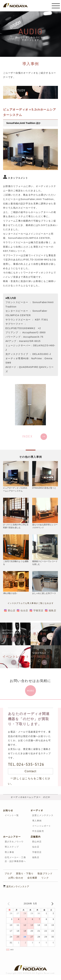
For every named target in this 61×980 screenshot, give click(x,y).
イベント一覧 (12, 815)
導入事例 (37, 821)
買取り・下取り (25, 874)
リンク (45, 878)
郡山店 (12, 611)
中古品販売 (38, 831)
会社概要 (32, 878)
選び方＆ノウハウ (14, 842)
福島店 (52, 611)
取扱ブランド (45, 874)
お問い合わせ (16, 878)
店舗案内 (36, 837)
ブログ (8, 874)
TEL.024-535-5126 (26, 764)
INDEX (27, 436)
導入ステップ (12, 847)
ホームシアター (12, 837)
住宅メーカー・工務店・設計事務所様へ (15, 859)
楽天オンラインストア (18, 886)
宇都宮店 (38, 611)
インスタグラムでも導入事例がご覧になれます (31, 603)
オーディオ (37, 810)
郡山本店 (37, 842)
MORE (30, 691)
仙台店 (24, 611)
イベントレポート (42, 826)
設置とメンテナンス (43, 815)
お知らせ (8, 810)
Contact (30, 771)
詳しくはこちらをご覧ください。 (29, 781)
